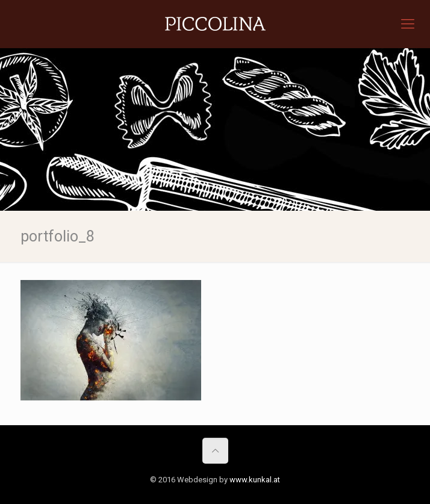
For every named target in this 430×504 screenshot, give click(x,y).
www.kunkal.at (255, 480)
